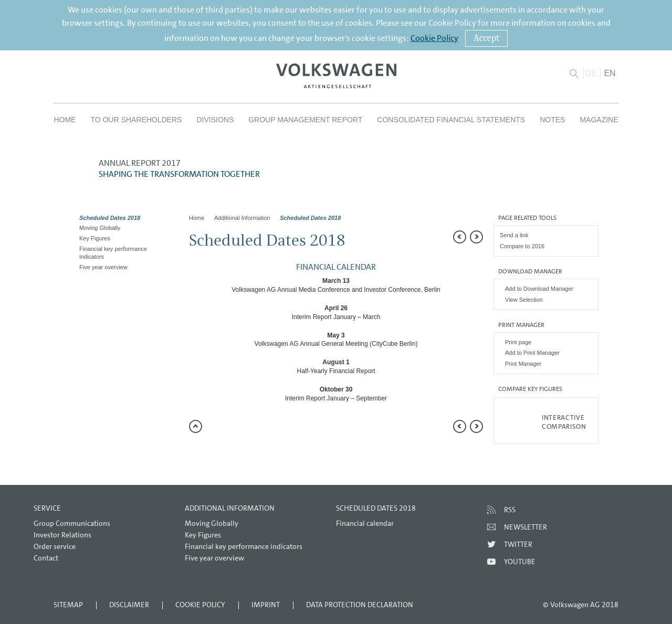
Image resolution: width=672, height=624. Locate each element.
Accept (486, 38)
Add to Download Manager (539, 289)
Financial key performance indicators (113, 253)
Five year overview (103, 267)
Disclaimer (129, 605)
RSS (510, 510)
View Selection (524, 300)
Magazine (599, 120)
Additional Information (242, 218)
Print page (518, 342)
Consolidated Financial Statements (451, 120)
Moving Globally (100, 228)
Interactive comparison (564, 422)
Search (574, 73)
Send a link (514, 235)
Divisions (215, 120)
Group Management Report (305, 120)
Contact (46, 558)
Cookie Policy (434, 38)
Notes (552, 120)
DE (591, 73)
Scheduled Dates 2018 (110, 218)
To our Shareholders (136, 120)
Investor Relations (62, 535)
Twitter (518, 544)
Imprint (266, 605)
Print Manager (523, 364)
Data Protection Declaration (360, 605)
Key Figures (95, 238)
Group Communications (72, 523)
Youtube (520, 562)
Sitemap (68, 605)
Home (65, 120)
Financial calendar (365, 523)
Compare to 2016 (522, 246)
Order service (55, 546)
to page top (196, 426)
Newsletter (526, 527)
